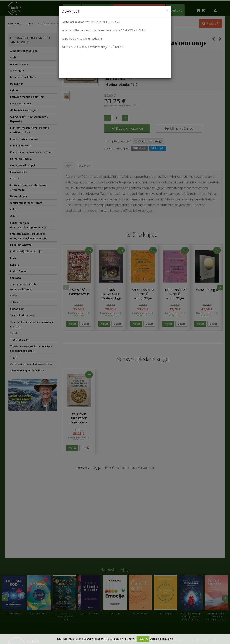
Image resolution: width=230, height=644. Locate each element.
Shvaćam (143, 639)
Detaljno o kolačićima (161, 639)
